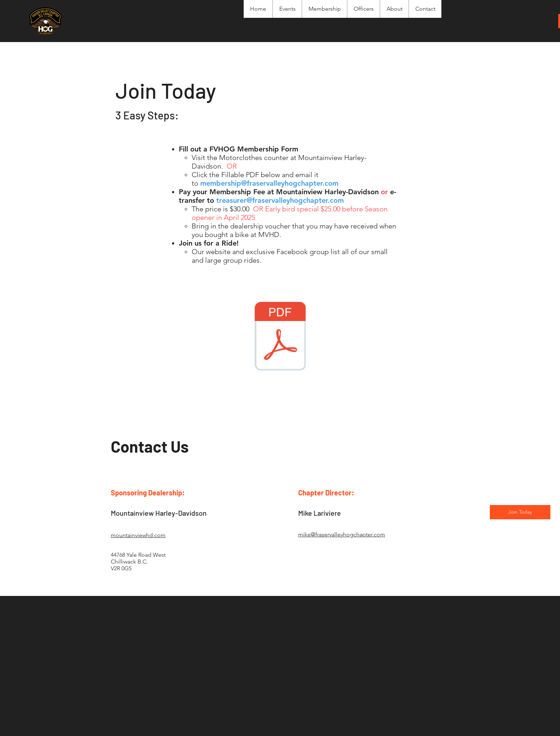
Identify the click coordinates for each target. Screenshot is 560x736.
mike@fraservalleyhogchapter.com (342, 534)
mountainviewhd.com (138, 535)
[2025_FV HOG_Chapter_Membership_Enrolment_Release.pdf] (280, 337)
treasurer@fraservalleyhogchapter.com (280, 200)
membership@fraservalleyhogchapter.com (269, 183)
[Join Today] (520, 512)
